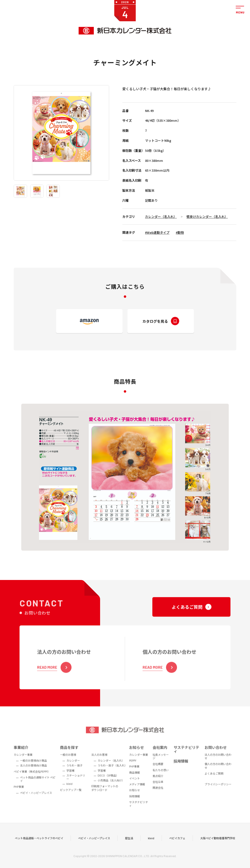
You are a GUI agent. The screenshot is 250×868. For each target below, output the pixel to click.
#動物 (180, 232)
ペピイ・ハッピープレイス (94, 846)
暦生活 (129, 846)
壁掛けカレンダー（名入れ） (207, 217)
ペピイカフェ (177, 846)
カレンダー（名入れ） (161, 217)
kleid (151, 846)
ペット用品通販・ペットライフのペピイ (39, 846)
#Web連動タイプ (157, 232)
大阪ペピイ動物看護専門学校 (218, 846)
